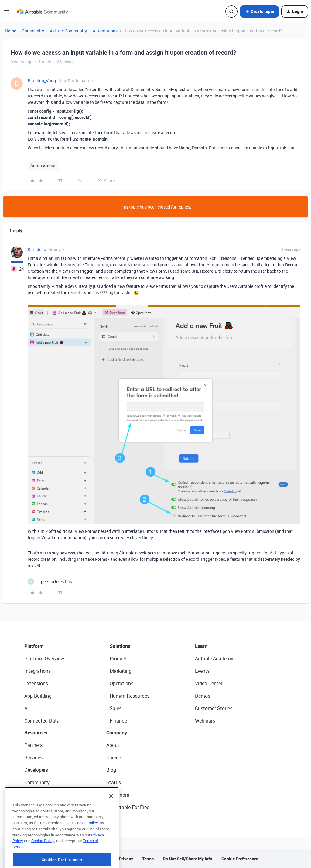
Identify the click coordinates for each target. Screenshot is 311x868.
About (113, 745)
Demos (203, 696)
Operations (121, 683)
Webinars (205, 721)
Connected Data (42, 721)
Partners (33, 745)
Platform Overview (44, 659)
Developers (36, 770)
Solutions (120, 646)
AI (27, 708)
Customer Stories (214, 708)
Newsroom (118, 795)
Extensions (36, 683)
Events (202, 671)
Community (33, 31)
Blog (111, 770)
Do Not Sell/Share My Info (188, 859)
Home (10, 31)
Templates (36, 795)
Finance (118, 721)
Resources (36, 733)
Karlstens (37, 249)
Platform (34, 646)
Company (117, 733)
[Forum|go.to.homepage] (42, 12)
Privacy (126, 859)
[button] (7, 13)
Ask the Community (68, 31)
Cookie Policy (86, 840)
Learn (201, 646)
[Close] (111, 813)
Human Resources (130, 696)
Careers (114, 757)
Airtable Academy (214, 659)
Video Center (209, 683)
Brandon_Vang (42, 81)
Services (33, 757)
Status (114, 782)
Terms (148, 859)
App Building (38, 696)
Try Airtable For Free (128, 807)
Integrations (38, 671)
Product (118, 659)
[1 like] (50, 582)
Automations (105, 31)
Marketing (121, 671)
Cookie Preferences (240, 859)
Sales (116, 708)
